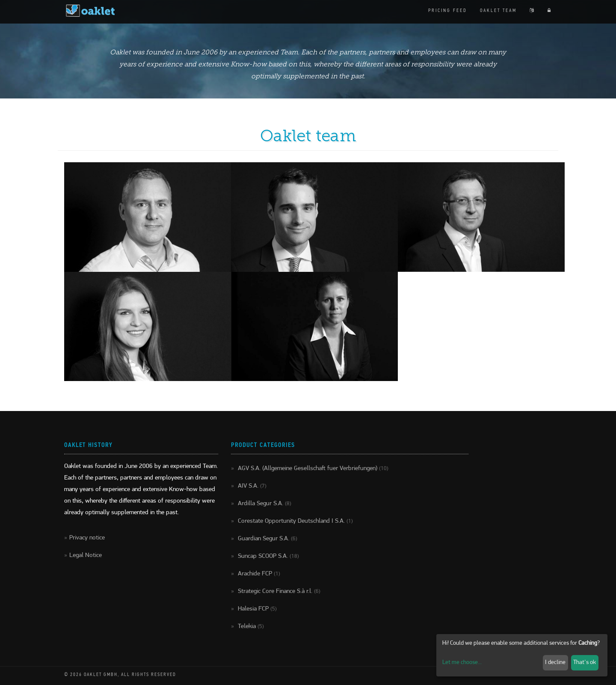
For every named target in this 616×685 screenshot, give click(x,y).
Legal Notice (86, 555)
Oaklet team (498, 10)
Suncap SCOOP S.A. (262, 556)
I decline (555, 663)
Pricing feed (448, 10)
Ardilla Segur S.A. (260, 504)
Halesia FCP (252, 609)
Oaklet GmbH (101, 675)
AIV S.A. (247, 486)
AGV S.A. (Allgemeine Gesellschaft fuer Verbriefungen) (307, 469)
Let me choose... (462, 663)
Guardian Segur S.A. (263, 539)
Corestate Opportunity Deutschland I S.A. (290, 521)
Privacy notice (87, 538)
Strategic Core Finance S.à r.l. (274, 591)
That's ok (585, 663)
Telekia (246, 627)
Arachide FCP (254, 574)
